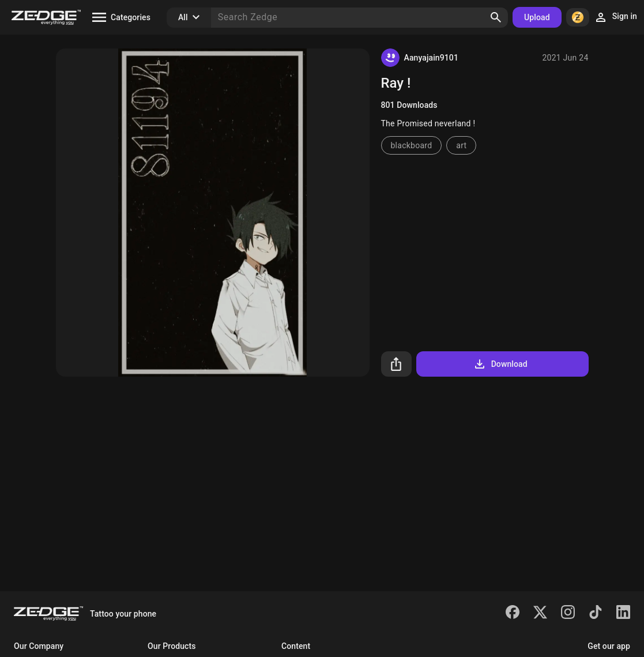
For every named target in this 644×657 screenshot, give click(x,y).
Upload (537, 17)
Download (500, 364)
